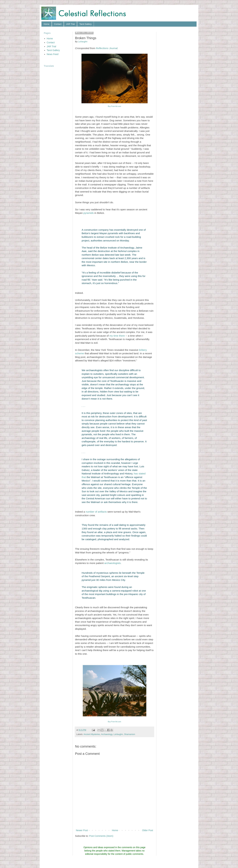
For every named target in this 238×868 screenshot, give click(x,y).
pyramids (88, 213)
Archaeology (107, 734)
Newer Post (82, 830)
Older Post (148, 830)
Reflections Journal (107, 48)
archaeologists (112, 563)
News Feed (53, 54)
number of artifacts (96, 512)
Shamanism (130, 734)
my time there (117, 336)
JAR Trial (70, 24)
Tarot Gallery (85, 24)
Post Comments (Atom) (101, 836)
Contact (58, 24)
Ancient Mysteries (92, 734)
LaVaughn (118, 734)
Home (47, 24)
